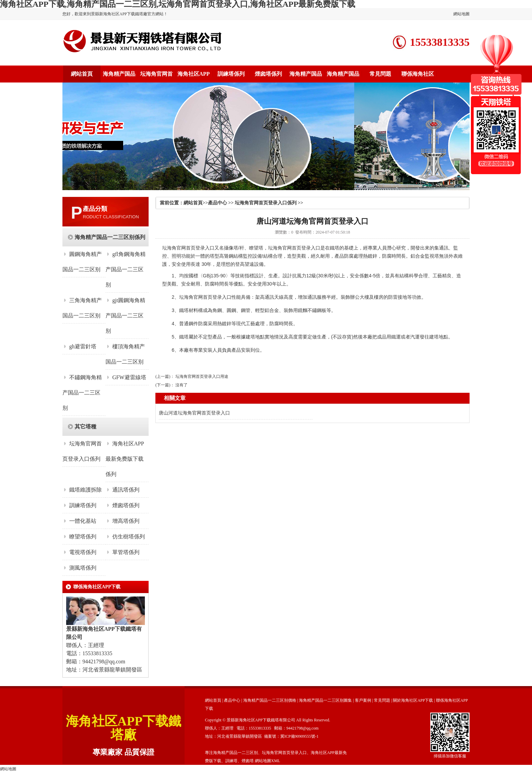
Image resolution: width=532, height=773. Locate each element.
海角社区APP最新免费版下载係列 (125, 459)
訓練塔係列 (231, 74)
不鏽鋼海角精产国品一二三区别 (82, 393)
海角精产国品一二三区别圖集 (325, 700)
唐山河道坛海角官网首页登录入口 (194, 413)
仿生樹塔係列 (129, 537)
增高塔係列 (126, 521)
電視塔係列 (83, 552)
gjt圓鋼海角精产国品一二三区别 (125, 316)
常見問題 (380, 74)
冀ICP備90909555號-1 (299, 736)
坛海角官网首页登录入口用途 (202, 376)
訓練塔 (231, 761)
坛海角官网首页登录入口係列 (266, 203)
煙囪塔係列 (268, 74)
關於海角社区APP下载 (413, 700)
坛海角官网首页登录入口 (188, 248)
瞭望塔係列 (83, 537)
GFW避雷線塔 (129, 377)
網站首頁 (82, 74)
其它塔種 (85, 427)
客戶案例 (363, 700)
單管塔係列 (126, 552)
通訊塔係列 (126, 490)
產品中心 (217, 203)
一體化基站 (83, 521)
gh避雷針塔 (83, 346)
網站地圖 (461, 14)
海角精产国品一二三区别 (235, 753)
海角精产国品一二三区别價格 (270, 700)
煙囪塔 (248, 761)
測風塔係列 (83, 568)
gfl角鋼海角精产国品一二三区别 (126, 269)
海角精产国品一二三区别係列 (110, 237)
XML (276, 761)
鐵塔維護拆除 (85, 490)
